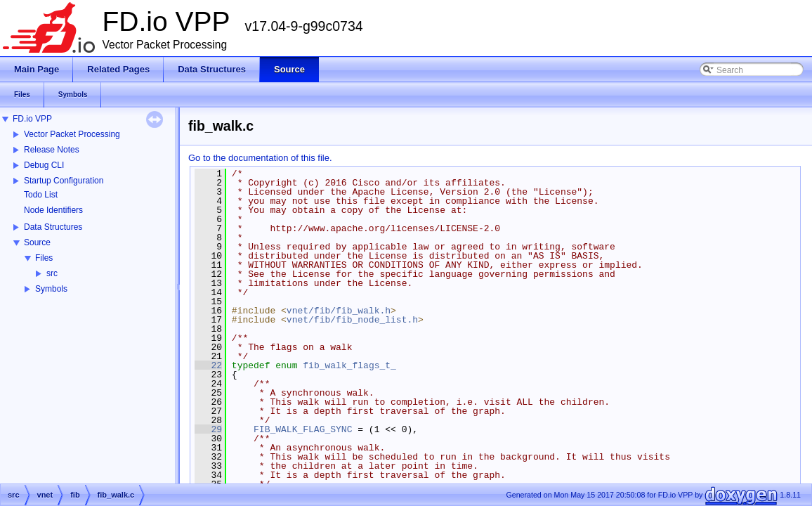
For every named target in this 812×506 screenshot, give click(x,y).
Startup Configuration (64, 181)
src (52, 273)
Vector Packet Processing (72, 134)
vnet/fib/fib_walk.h (339, 311)
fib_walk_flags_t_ (349, 365)
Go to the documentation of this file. (260, 158)
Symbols (51, 289)
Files (44, 258)
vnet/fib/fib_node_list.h (352, 320)
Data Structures (53, 227)
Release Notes (52, 150)
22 (208, 365)
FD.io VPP (32, 119)
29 (208, 429)
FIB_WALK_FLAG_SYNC (303, 429)
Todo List (41, 195)
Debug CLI (44, 165)
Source (37, 242)
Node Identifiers (53, 210)
